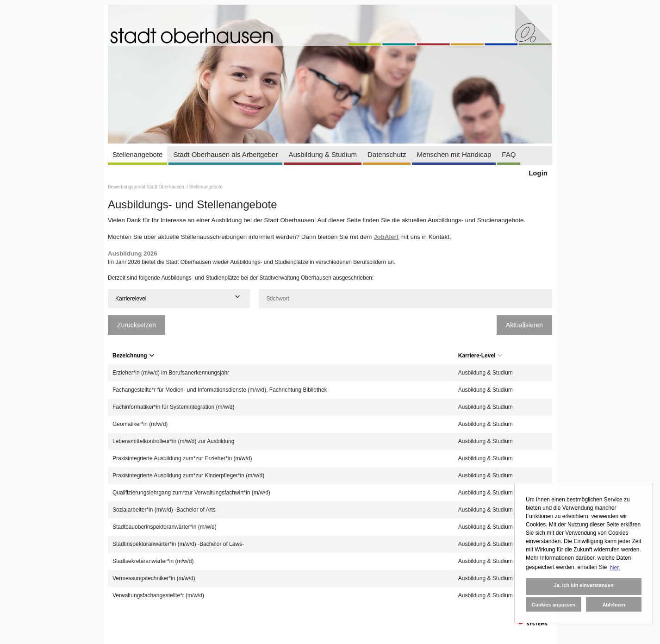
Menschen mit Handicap (454, 154)
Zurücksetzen (137, 325)
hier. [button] (615, 568)
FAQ (509, 154)
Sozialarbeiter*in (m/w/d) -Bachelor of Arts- (165, 510)
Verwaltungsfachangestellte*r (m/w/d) (158, 595)
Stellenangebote (137, 154)
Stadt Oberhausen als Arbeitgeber (225, 154)
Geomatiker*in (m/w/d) (140, 424)
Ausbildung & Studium (323, 154)
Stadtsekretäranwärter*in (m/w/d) (153, 561)
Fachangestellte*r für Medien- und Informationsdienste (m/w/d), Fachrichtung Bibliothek (220, 390)
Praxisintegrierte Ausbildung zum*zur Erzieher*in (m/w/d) (182, 458)
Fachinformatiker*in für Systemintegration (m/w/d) (173, 407)
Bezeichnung (133, 356)
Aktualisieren (524, 325)
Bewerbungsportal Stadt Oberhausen (146, 187)
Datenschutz (387, 154)
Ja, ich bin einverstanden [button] (583, 585)
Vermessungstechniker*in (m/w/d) (154, 578)
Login (538, 173)
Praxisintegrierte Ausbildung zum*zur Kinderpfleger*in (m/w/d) (188, 475)
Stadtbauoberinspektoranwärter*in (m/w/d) (165, 527)
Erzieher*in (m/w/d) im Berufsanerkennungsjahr (171, 373)
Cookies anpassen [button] (554, 605)
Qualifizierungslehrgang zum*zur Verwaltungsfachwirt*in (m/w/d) (191, 493)
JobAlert (386, 237)
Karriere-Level (480, 356)
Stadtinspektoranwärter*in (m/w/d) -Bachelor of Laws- (178, 544)
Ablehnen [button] (613, 605)
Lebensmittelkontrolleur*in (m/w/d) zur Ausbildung (173, 441)
